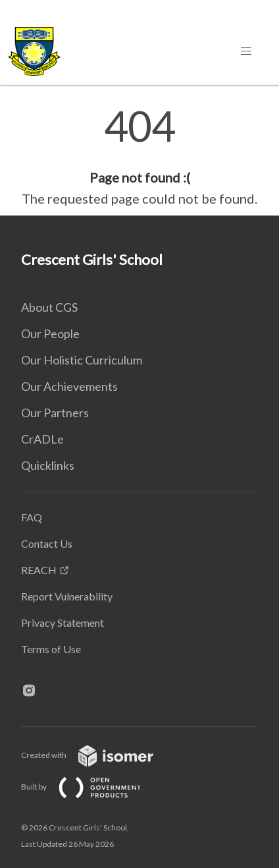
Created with (98, 755)
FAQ (32, 517)
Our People (50, 333)
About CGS (49, 307)
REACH (39, 570)
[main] (139, 157)
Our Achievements (69, 386)
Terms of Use (51, 649)
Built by (91, 787)
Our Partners (55, 413)
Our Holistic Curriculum (82, 360)
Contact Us (47, 543)
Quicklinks (48, 465)
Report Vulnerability (67, 596)
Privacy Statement (63, 622)
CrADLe (42, 439)
